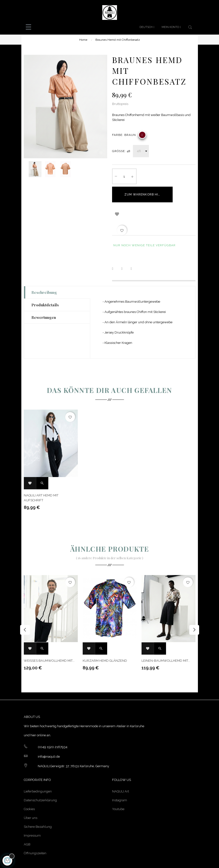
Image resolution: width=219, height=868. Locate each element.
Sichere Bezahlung (38, 807)
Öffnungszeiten (35, 834)
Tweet (125, 249)
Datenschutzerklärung (40, 781)
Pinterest (134, 249)
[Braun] (142, 135)
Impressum (32, 816)
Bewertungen (44, 298)
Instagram (120, 781)
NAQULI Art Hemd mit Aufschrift (41, 478)
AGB (27, 825)
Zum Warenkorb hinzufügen (148, 194)
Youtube (118, 790)
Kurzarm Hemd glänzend (105, 641)
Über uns (31, 798)
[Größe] (141, 151)
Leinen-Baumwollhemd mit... (166, 641)
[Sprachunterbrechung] (147, 27)
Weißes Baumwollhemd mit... (49, 641)
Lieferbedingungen (38, 772)
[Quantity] (124, 176)
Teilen (116, 249)
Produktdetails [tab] (45, 285)
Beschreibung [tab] (44, 273)
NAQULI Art (121, 772)
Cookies (29, 790)
